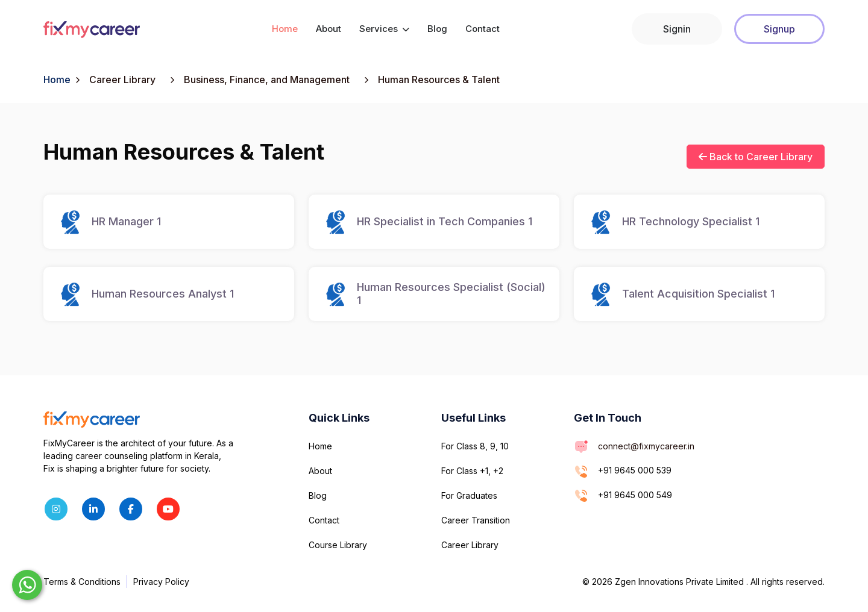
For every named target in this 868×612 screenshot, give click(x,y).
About (329, 29)
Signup (779, 29)
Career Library (470, 545)
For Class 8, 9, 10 (475, 446)
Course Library (338, 545)
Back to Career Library (756, 157)
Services (384, 29)
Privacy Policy (161, 582)
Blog (437, 29)
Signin (677, 29)
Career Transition (476, 520)
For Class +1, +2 (472, 471)
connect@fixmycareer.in (646, 446)
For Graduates (469, 495)
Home (285, 29)
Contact (483, 29)
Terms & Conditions (82, 582)
